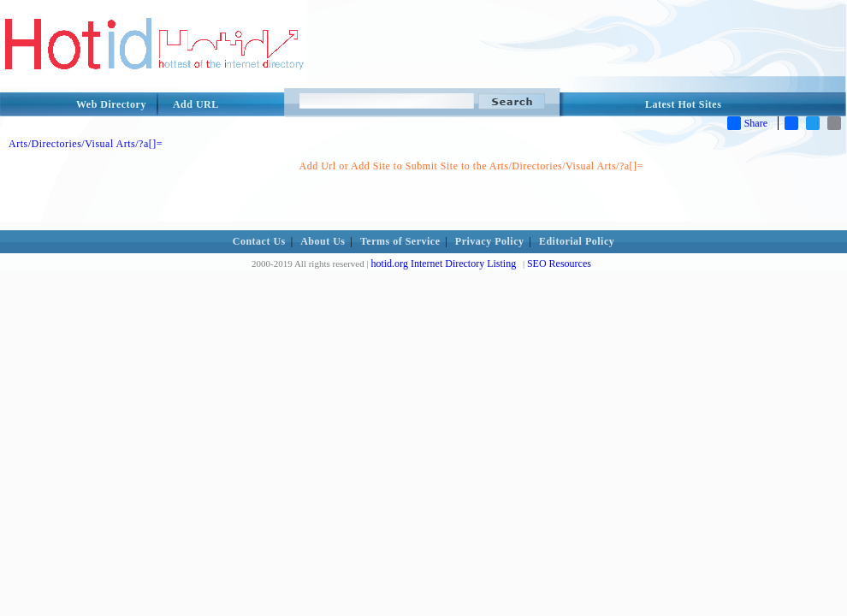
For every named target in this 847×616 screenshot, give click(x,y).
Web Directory (111, 104)
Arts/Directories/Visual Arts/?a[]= (86, 144)
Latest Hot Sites (683, 104)
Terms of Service (400, 241)
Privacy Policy (490, 241)
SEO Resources (559, 264)
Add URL (196, 104)
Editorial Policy (577, 241)
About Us (323, 241)
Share (747, 123)
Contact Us (259, 241)
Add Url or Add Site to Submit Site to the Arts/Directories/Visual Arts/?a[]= (471, 166)
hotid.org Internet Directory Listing (443, 264)
